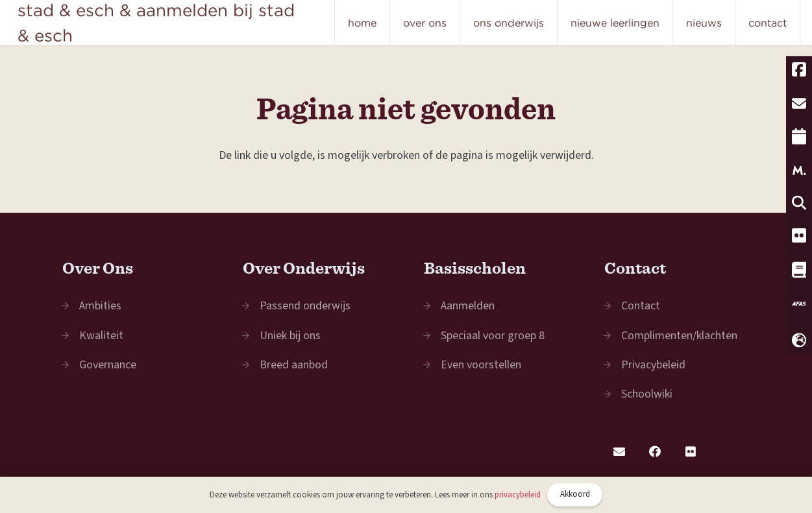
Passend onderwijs (305, 306)
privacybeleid (518, 495)
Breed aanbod (294, 365)
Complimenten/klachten (679, 336)
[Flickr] (690, 452)
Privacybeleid (653, 365)
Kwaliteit (101, 336)
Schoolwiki (647, 394)
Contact (641, 306)
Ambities (100, 306)
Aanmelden (468, 306)
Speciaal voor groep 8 (493, 336)
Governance (108, 365)
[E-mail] (619, 452)
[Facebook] (655, 452)
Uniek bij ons (290, 336)
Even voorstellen (481, 365)
